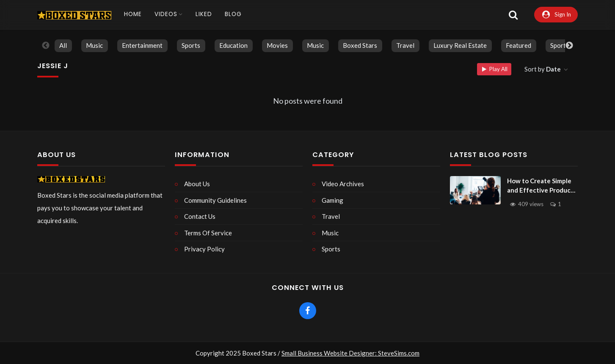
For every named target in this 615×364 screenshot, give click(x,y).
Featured (518, 45)
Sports (191, 45)
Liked (204, 14)
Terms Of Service (208, 233)
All (63, 45)
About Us (197, 184)
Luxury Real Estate (460, 45)
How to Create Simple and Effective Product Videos (540, 186)
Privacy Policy (204, 249)
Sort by (543, 69)
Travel (405, 45)
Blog (233, 14)
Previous (46, 46)
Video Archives (343, 184)
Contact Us (200, 216)
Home (133, 14)
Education (233, 45)
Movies (277, 45)
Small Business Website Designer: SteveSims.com (350, 353)
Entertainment (142, 45)
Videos (166, 14)
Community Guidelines (215, 200)
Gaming (332, 200)
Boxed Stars (360, 45)
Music (94, 45)
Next (569, 46)
